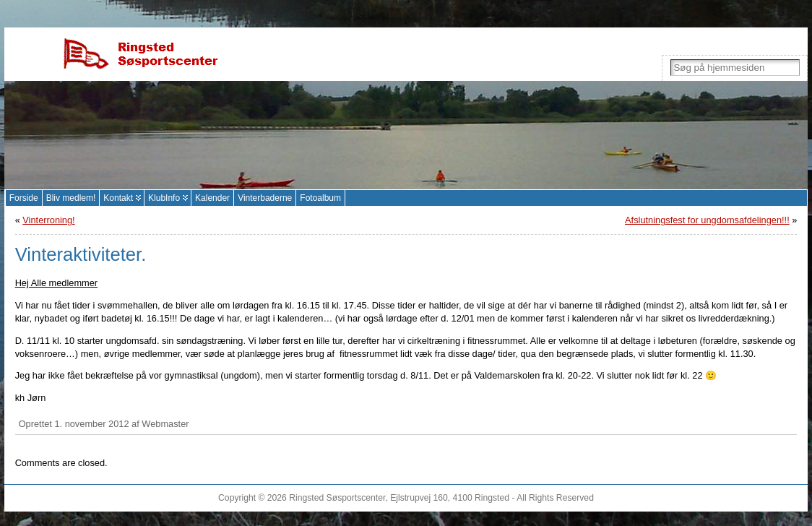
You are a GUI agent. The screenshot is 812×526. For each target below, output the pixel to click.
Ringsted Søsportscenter (337, 498)
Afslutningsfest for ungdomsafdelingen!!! (707, 220)
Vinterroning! (48, 220)
